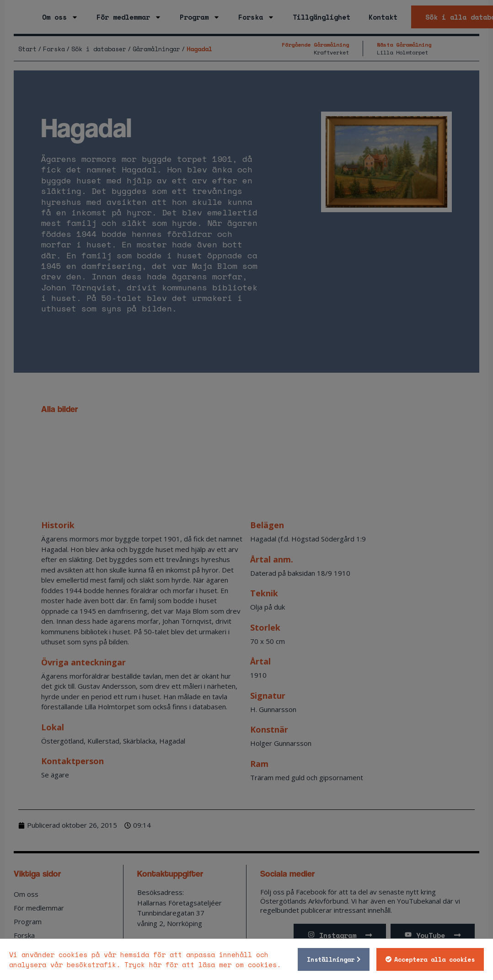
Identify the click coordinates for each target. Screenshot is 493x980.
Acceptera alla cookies (434, 959)
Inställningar (330, 959)
